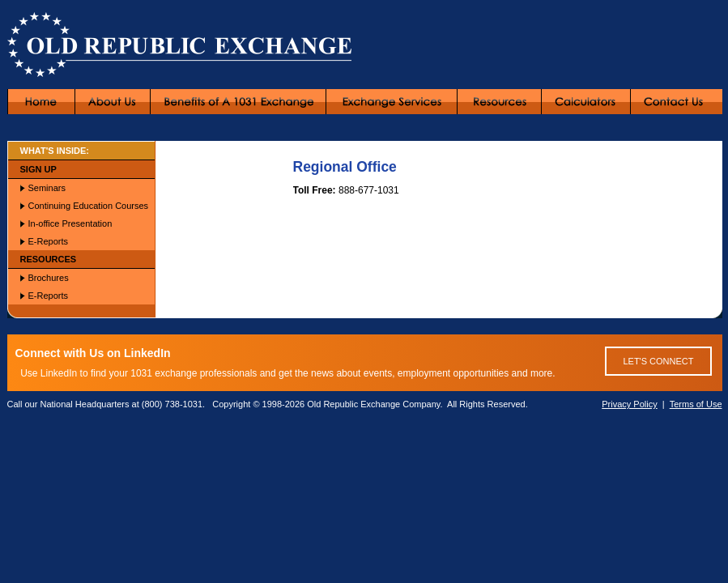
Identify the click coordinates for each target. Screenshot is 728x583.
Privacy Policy (629, 404)
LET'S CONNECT (658, 361)
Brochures (49, 278)
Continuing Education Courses (89, 206)
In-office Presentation (70, 223)
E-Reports (49, 241)
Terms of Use (696, 404)
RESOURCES (49, 259)
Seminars (47, 188)
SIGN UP (38, 169)
